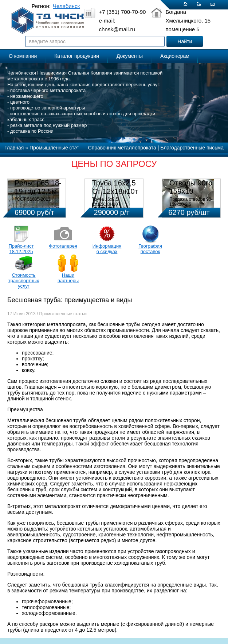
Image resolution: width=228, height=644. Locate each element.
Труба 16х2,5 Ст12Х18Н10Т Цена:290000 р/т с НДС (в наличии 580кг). (116, 207)
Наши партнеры (68, 278)
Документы (130, 56)
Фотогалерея (63, 246)
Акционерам (175, 56)
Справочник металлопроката (122, 148)
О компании (23, 56)
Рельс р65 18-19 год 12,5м (38, 187)
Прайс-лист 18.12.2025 (21, 249)
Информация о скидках (107, 249)
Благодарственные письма (192, 148)
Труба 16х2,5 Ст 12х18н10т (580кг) (115, 191)
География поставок (150, 249)
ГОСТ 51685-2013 (32, 199)
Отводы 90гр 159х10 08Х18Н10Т (191, 191)
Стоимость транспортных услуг (24, 281)
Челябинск (66, 6)
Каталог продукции (77, 56)
